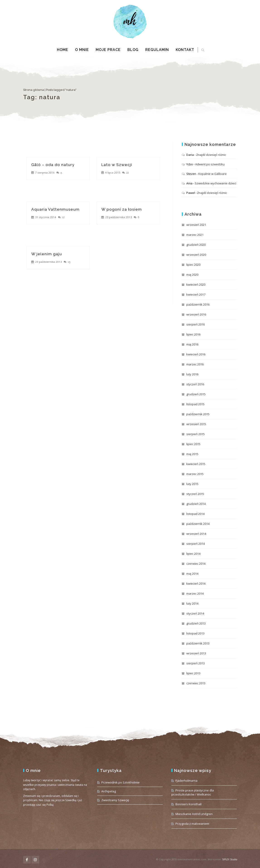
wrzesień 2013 (196, 653)
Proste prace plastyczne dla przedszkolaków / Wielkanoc (193, 792)
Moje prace (108, 50)
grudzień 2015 (196, 394)
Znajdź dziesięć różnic (211, 155)
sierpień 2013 (196, 663)
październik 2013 (198, 643)
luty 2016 (192, 374)
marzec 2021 (195, 235)
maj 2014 (192, 574)
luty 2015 (192, 484)
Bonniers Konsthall (188, 804)
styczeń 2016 (195, 384)
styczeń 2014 (195, 613)
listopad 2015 (195, 404)
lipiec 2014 (193, 554)
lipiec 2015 (193, 444)
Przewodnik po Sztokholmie (120, 782)
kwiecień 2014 (196, 583)
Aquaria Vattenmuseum (55, 209)
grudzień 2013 (196, 623)
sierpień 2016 (196, 324)
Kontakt (185, 50)
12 (63, 217)
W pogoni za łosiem (122, 209)
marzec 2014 (195, 593)
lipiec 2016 (193, 334)
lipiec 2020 (193, 265)
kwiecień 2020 (196, 285)
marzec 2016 (195, 364)
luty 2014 (192, 603)
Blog (133, 50)
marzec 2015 (195, 474)
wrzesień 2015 (196, 424)
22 (128, 173)
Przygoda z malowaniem (192, 824)
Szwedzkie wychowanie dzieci (215, 183)
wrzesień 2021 (196, 225)
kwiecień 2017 (196, 294)
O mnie (82, 50)
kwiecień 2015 (196, 464)
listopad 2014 (195, 514)
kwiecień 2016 (196, 354)
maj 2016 (192, 344)
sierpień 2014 (196, 544)
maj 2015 (192, 454)
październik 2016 (198, 304)
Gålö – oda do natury (53, 165)
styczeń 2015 (195, 494)
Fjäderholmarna (186, 781)
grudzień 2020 (196, 245)
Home (63, 50)
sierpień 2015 (196, 434)
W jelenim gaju (47, 254)
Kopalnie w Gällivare (213, 174)
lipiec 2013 (193, 673)
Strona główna (34, 90)
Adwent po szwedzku (210, 164)
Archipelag (109, 791)
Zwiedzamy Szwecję (115, 800)
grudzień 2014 (196, 504)
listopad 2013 (195, 633)
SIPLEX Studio (230, 859)
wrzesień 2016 (196, 314)
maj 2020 (192, 275)
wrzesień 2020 (196, 255)
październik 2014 (198, 524)
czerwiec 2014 (196, 564)
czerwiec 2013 (196, 683)
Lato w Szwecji (117, 165)
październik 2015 (198, 414)
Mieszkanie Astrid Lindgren (194, 814)
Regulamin (157, 50)
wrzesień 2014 (196, 534)
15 (69, 262)
